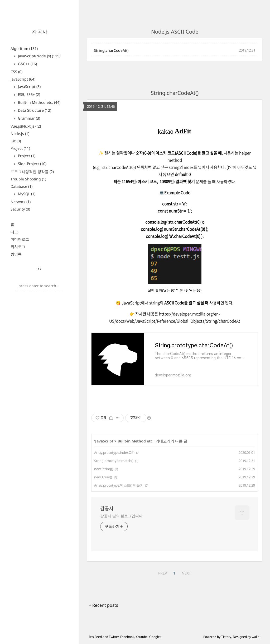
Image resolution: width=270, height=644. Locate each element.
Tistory (226, 637)
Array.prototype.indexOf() (114, 452)
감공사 (40, 32)
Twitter (114, 637)
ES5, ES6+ (28, 94)
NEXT (186, 573)
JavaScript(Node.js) (39, 56)
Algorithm (24, 48)
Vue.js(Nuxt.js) (26, 126)
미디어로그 (20, 239)
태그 (14, 232)
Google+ (155, 637)
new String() (104, 469)
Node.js (20, 134)
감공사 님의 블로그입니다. (122, 516)
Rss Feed (95, 637)
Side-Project (32, 164)
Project (20, 148)
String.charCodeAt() (111, 50)
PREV (163, 573)
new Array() (103, 477)
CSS (16, 72)
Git (16, 141)
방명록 (16, 254)
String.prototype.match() (114, 461)
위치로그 (18, 247)
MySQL (26, 194)
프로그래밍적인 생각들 (32, 172)
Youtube (142, 637)
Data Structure (34, 110)
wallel (256, 637)
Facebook (127, 637)
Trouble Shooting (28, 179)
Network (21, 202)
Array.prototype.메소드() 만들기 (119, 485)
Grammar (28, 118)
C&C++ (27, 64)
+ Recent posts (103, 605)
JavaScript (23, 79)
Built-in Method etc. (39, 102)
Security (20, 209)
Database (21, 186)
